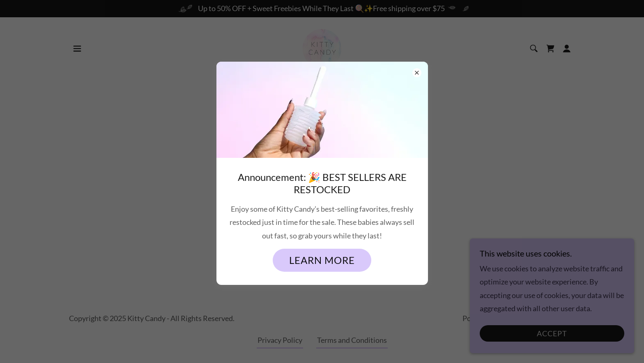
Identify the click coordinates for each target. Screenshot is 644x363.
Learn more (322, 260)
